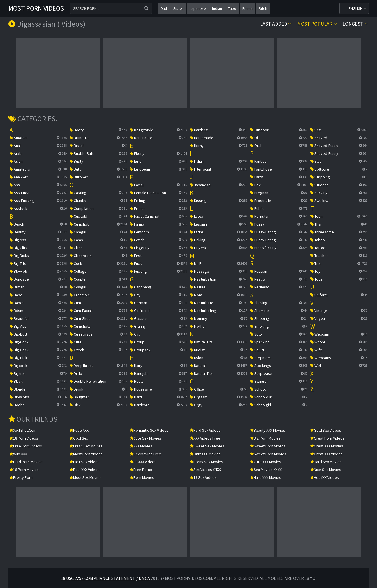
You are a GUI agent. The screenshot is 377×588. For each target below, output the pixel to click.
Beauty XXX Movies (268, 430)
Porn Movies (142, 477)
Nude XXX (79, 430)
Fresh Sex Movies (86, 446)
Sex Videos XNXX (205, 470)
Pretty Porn (21, 477)
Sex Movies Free (145, 454)
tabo (232, 8)
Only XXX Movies (205, 454)
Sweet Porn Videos (268, 446)
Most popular (317, 24)
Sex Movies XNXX (266, 470)
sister (178, 8)
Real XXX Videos (85, 470)
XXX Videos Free (205, 438)
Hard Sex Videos (205, 430)
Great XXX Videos (326, 454)
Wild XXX (18, 454)
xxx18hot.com (23, 430)
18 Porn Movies (24, 470)
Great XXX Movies (327, 446)
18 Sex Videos (203, 477)
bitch (263, 8)
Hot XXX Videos (325, 477)
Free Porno (141, 470)
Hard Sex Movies (326, 462)
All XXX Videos (143, 462)
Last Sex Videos (85, 462)
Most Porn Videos (36, 8)
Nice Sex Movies (326, 470)
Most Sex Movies (85, 477)
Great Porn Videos (327, 438)
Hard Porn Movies (26, 462)
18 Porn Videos (24, 438)
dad (164, 8)
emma (248, 8)
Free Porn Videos (26, 446)
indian (217, 8)
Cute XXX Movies (266, 462)
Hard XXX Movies (266, 477)
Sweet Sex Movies (207, 446)
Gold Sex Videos (326, 430)
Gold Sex (79, 438)
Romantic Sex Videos (149, 430)
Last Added (276, 24)
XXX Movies (141, 446)
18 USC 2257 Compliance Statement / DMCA (105, 578)
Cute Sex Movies (145, 438)
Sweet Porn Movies (268, 454)
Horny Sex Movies (206, 462)
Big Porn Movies (265, 438)
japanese (198, 8)
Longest (355, 24)
